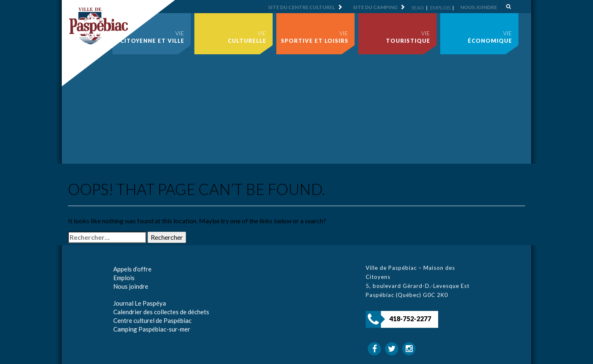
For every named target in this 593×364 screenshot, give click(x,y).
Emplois (440, 8)
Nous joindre (479, 7)
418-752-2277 (410, 319)
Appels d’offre (132, 269)
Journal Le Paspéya (140, 303)
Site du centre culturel (301, 7)
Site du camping (375, 7)
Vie (152, 37)
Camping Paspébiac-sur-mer (152, 329)
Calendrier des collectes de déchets (161, 312)
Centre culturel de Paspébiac (152, 320)
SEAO (418, 8)
